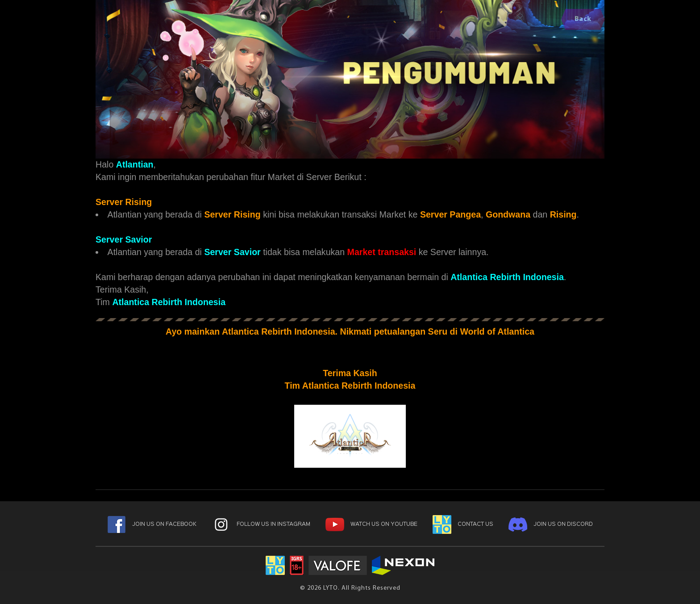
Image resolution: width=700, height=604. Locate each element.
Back (583, 19)
